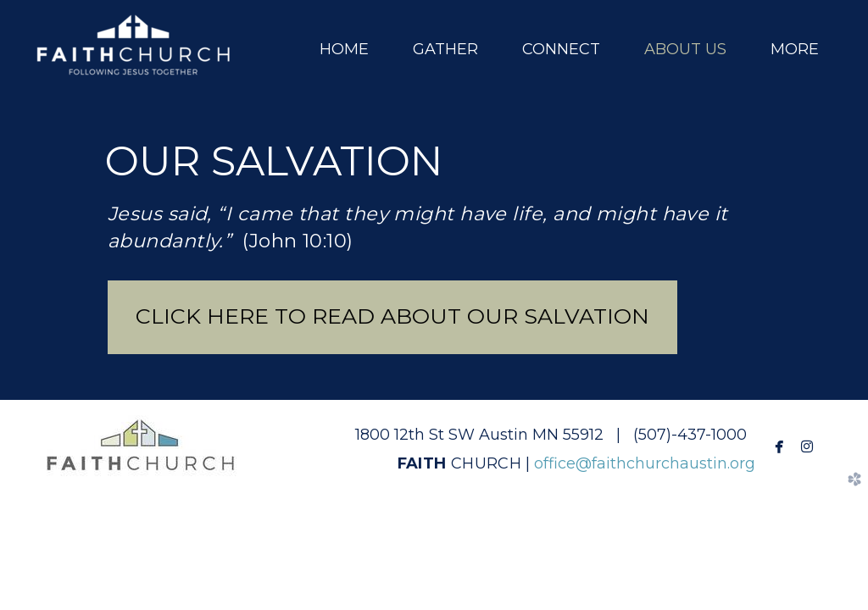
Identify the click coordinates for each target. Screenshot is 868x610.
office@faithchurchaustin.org (645, 463)
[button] (392, 317)
